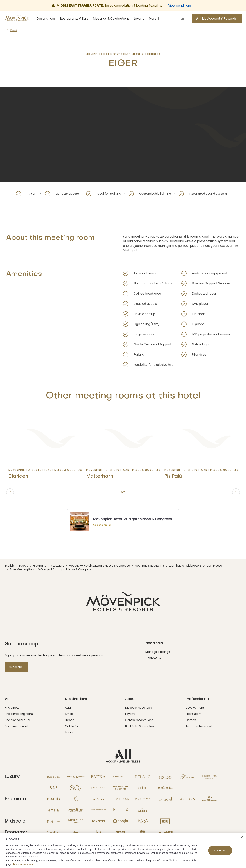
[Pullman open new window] (143, 799)
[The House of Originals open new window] (121, 788)
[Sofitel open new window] (98, 788)
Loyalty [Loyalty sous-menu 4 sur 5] (139, 19)
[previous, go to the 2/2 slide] (10, 492)
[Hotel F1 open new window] (165, 832)
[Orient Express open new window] (76, 777)
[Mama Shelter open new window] (143, 821)
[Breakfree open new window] (54, 832)
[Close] (242, 837)
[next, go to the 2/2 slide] (236, 492)
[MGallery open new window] (76, 799)
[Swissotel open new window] (165, 799)
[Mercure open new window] (76, 821)
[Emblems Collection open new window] (210, 777)
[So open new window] (76, 788)
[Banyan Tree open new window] (121, 777)
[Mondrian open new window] (121, 799)
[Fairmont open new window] (187, 777)
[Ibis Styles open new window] (98, 832)
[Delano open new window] (143, 777)
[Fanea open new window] (98, 777)
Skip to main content (0, 0)
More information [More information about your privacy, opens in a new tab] (23, 864)
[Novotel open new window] (98, 821)
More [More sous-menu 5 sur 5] (154, 19)
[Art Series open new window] (98, 799)
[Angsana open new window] (187, 799)
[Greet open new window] (121, 832)
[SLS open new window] (54, 788)
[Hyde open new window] (54, 810)
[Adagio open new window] (121, 821)
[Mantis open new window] (54, 799)
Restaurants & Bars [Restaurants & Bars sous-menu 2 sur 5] (74, 19)
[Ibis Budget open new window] (143, 832)
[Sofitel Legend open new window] (165, 777)
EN (182, 19)
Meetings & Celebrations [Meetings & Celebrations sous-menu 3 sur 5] (111, 19)
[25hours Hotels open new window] (210, 799)
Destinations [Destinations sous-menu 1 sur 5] (46, 19)
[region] (123, 851)
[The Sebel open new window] (143, 810)
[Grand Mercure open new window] (98, 810)
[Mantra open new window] (54, 821)
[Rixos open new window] (143, 788)
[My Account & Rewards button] (217, 19)
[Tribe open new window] (165, 821)
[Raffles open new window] (54, 777)
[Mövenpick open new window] (76, 810)
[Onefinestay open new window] (165, 788)
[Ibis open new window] (76, 832)
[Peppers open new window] (121, 810)
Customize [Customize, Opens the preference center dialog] (220, 850)
